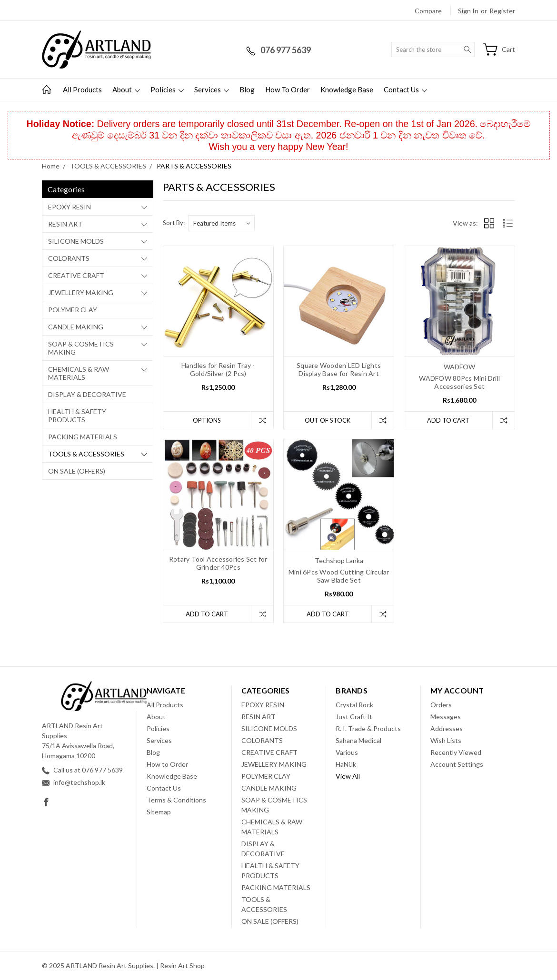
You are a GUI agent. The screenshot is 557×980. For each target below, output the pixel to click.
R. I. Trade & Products (368, 728)
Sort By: (174, 223)
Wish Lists (446, 740)
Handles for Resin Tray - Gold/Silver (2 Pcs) (218, 369)
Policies (167, 89)
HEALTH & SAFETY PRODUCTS (77, 416)
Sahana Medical (358, 740)
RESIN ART (65, 224)
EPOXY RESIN (70, 207)
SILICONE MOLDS (76, 241)
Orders (441, 705)
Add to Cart (448, 420)
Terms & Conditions (176, 800)
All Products (82, 89)
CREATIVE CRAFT (76, 275)
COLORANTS (69, 258)
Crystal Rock (354, 705)
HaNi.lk (346, 764)
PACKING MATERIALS (83, 437)
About (126, 89)
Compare (428, 11)
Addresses (447, 728)
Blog (247, 89)
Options (207, 420)
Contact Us (405, 89)
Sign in (468, 11)
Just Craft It (354, 717)
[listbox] (221, 223)
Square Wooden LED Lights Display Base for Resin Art (339, 369)
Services (212, 89)
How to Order (288, 89)
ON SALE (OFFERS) (77, 471)
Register (502, 11)
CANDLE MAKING (76, 327)
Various (347, 752)
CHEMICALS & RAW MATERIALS (79, 373)
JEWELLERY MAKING (81, 292)
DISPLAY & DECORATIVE (87, 394)
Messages (446, 717)
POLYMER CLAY (73, 310)
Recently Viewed (456, 752)
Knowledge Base (347, 89)
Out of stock (328, 420)
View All (348, 776)
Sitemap (159, 812)
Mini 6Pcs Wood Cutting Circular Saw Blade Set (339, 576)
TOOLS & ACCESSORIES (86, 454)
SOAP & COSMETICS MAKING (81, 348)
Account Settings (457, 764)
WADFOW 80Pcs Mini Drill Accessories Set (459, 382)
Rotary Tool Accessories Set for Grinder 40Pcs (218, 563)
